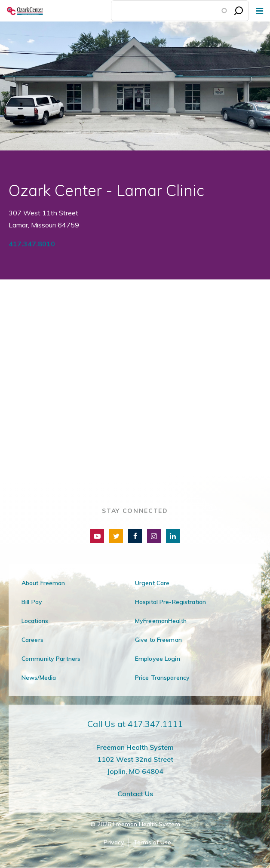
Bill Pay (32, 602)
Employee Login (158, 659)
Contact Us (135, 794)
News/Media (39, 678)
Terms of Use (152, 842)
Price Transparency (162, 678)
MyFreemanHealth (161, 621)
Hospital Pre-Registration (170, 602)
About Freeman (43, 583)
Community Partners (51, 659)
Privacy (114, 842)
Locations (35, 621)
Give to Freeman (158, 640)
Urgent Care (152, 583)
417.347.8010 (32, 244)
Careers (32, 640)
